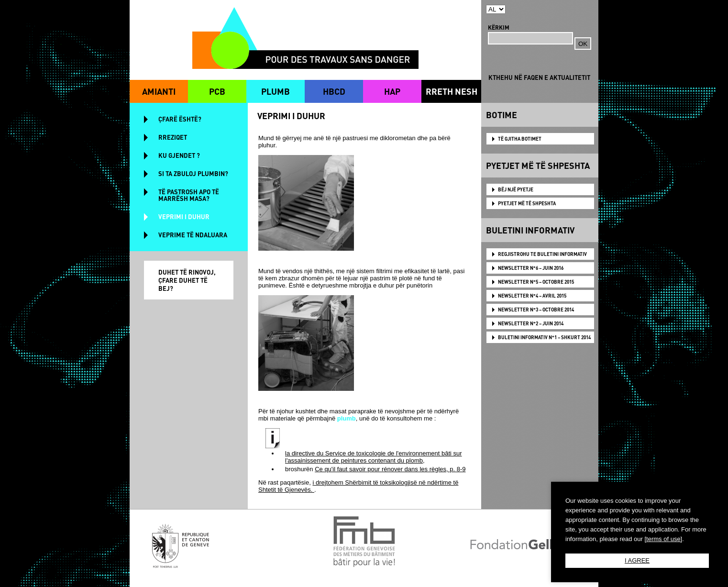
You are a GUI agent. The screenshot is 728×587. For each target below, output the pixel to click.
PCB (217, 91)
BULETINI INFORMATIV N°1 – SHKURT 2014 (544, 337)
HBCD (334, 91)
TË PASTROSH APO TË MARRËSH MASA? (189, 195)
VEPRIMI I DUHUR (184, 216)
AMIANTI (159, 91)
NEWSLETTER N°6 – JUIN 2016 (531, 268)
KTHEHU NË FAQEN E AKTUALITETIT (539, 77)
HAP (392, 91)
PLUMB (276, 91)
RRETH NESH (452, 91)
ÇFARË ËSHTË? (180, 119)
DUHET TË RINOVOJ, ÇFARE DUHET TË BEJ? (187, 280)
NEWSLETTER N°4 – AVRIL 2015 (532, 296)
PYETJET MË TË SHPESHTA (527, 203)
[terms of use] (663, 539)
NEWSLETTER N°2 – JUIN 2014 (531, 323)
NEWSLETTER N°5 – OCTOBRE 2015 (536, 282)
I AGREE (637, 560)
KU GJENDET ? (179, 155)
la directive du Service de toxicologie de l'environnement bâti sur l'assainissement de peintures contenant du (374, 457)
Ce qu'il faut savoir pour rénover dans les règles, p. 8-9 (390, 469)
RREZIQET (173, 137)
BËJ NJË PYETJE (516, 189)
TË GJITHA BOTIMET (520, 139)
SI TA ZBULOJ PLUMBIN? (193, 173)
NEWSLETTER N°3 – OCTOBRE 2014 (536, 310)
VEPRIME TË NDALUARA (193, 235)
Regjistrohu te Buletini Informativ (542, 254)
